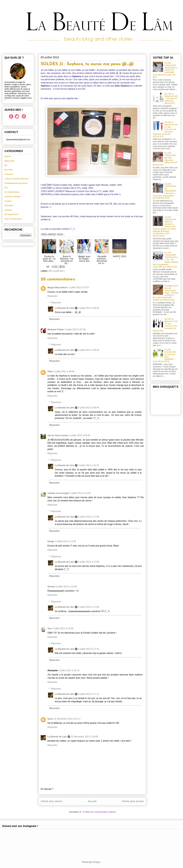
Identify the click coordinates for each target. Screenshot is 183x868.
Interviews (9, 206)
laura (50, 719)
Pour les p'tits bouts (13, 219)
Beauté (8, 156)
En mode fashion (12, 192)
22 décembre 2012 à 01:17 (67, 719)
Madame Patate (56, 329)
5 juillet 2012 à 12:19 (80, 493)
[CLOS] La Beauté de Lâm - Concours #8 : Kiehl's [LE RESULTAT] (171, 98)
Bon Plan (9, 170)
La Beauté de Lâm (64, 308)
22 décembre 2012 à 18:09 (84, 737)
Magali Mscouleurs (58, 287)
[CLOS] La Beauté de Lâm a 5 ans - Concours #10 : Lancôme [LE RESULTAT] (165, 325)
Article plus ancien (133, 801)
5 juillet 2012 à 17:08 (89, 517)
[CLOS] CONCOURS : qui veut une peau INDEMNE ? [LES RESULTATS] (165, 356)
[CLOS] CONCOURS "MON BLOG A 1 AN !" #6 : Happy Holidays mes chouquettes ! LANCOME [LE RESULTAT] (166, 260)
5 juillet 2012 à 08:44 (89, 408)
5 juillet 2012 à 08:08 (64, 371)
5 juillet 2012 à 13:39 (66, 587)
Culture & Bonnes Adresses (17, 179)
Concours (9, 174)
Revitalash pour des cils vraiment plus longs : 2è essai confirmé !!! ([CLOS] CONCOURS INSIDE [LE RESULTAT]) (166, 293)
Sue (49, 628)
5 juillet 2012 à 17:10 (89, 649)
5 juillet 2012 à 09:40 (80, 435)
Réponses (56, 303)
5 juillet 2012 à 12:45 (66, 541)
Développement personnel (16, 183)
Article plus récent (51, 801)
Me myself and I (57, 271)
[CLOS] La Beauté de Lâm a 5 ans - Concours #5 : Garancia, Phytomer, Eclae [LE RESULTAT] (165, 129)
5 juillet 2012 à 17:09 (89, 562)
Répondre (52, 296)
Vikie (50, 371)
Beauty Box (10, 161)
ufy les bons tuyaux (58, 435)
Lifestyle (8, 210)
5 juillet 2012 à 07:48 (75, 329)
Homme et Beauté (12, 197)
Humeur (8, 201)
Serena (51, 587)
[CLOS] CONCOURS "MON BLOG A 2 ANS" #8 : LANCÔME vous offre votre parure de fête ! (165, 70)
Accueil (92, 801)
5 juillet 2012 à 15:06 (63, 628)
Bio (6, 165)
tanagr (51, 541)
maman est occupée (58, 493)
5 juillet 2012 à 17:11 (89, 694)
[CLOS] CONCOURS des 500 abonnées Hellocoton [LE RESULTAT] (165, 159)
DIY (6, 188)
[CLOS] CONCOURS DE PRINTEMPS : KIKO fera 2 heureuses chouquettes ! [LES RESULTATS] (165, 191)
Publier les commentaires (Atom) (99, 812)
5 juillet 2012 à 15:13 (69, 670)
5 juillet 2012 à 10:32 (89, 465)
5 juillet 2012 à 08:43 (89, 308)
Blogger (97, 862)
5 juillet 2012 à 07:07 (79, 287)
